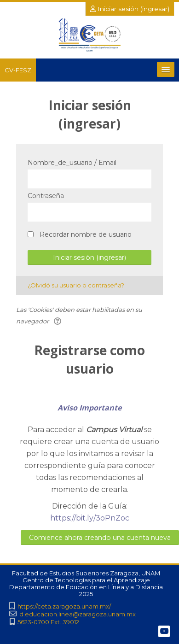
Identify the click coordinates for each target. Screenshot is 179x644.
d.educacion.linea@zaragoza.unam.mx (78, 614)
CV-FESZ (18, 70)
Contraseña (46, 196)
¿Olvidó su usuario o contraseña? (76, 285)
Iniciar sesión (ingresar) (130, 9)
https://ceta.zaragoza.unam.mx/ (64, 606)
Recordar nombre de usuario (86, 234)
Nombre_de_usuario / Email (72, 163)
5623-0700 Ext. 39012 (48, 622)
